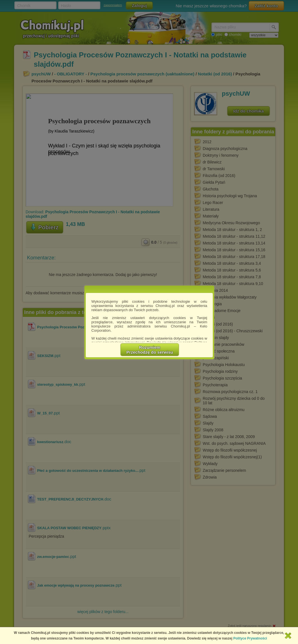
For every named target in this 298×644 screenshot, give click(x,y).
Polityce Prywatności (250, 638)
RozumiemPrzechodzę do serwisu (150, 350)
